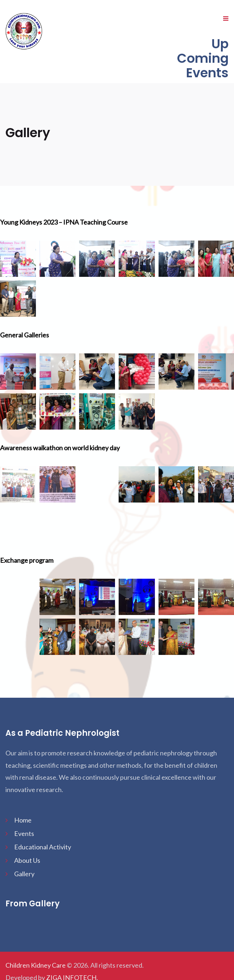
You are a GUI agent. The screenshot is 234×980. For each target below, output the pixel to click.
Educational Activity (43, 847)
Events (24, 833)
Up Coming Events (203, 58)
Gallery (24, 874)
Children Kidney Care (36, 965)
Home (23, 820)
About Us (27, 860)
